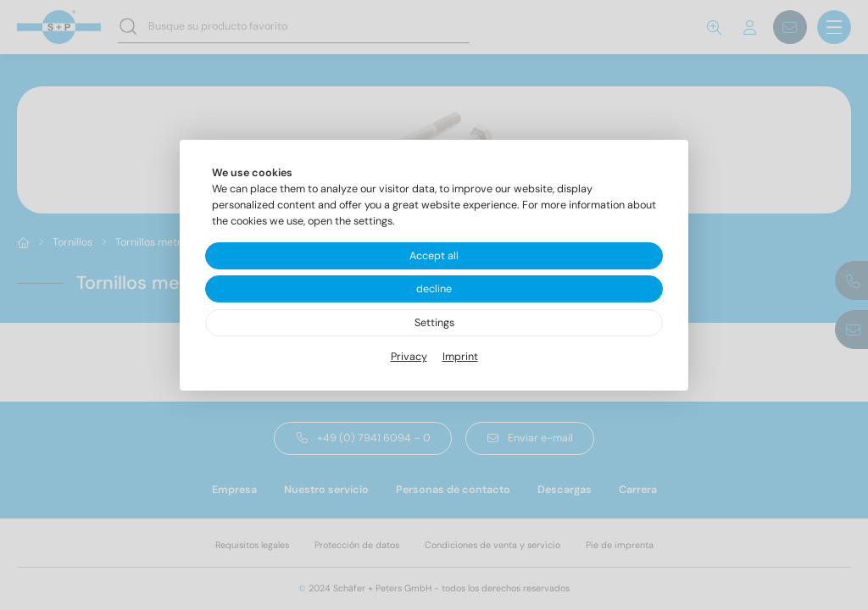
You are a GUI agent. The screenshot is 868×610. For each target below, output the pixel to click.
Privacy (409, 357)
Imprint (460, 357)
